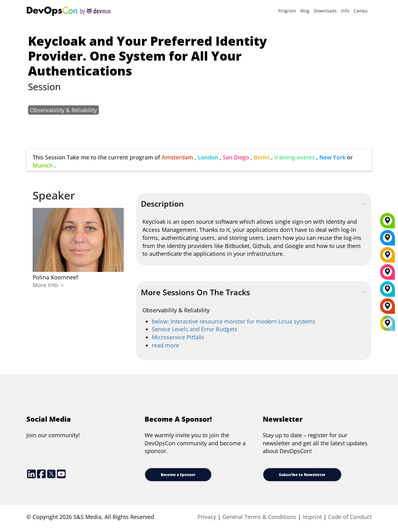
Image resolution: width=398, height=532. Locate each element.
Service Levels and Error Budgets (194, 329)
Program (287, 11)
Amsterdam (177, 157)
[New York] (387, 240)
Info (345, 11)
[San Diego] (387, 274)
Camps (361, 11)
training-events (294, 157)
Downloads (325, 11)
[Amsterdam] (387, 308)
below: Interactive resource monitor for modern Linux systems (234, 321)
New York (332, 157)
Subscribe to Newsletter (302, 475)
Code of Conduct (350, 517)
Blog (305, 11)
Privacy (207, 517)
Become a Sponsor (178, 475)
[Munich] (387, 223)
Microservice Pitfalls (178, 337)
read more (165, 345)
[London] (387, 291)
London (208, 157)
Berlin (262, 157)
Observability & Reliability (63, 110)
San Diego (236, 157)
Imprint (312, 517)
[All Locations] (387, 323)
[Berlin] (387, 257)
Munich (43, 165)
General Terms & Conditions (259, 517)
